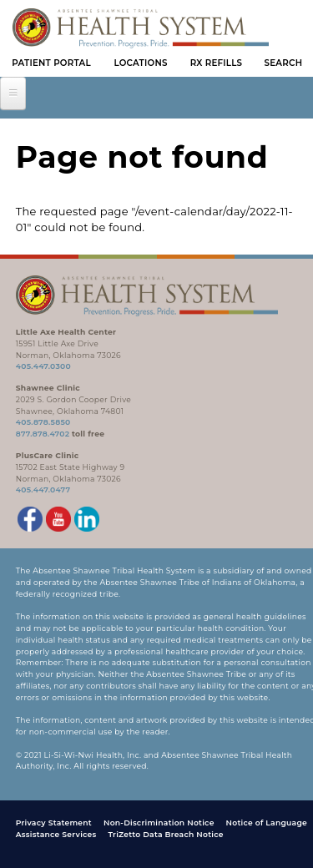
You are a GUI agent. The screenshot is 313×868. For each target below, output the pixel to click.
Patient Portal (51, 63)
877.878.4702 (43, 434)
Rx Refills (217, 63)
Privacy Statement (54, 823)
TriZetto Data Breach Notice (165, 834)
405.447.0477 (43, 490)
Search (284, 63)
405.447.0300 (43, 366)
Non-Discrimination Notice (159, 823)
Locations (140, 63)
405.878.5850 (43, 422)
